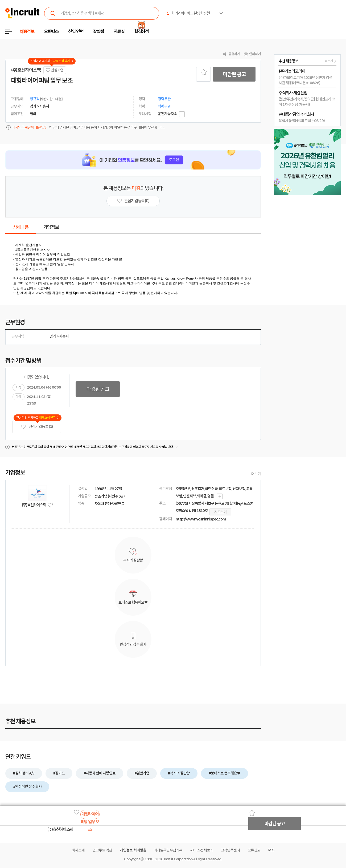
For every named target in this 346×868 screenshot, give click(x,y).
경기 (53, 336)
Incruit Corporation (178, 859)
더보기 (256, 474)
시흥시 (64, 336)
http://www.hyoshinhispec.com (201, 519)
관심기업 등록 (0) (37, 427)
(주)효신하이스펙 (26, 70)
